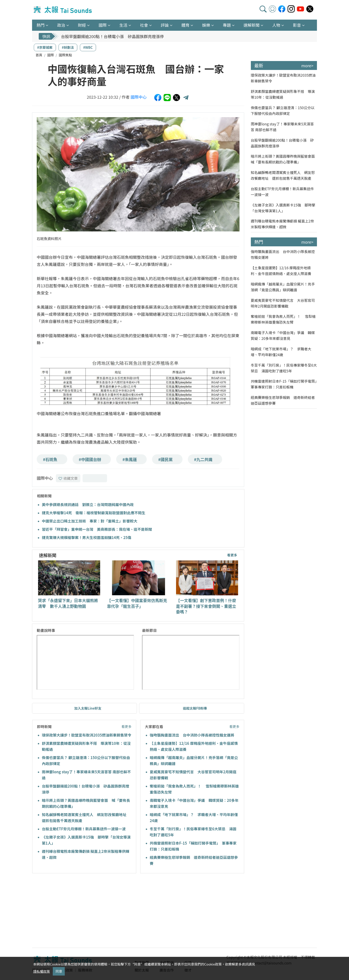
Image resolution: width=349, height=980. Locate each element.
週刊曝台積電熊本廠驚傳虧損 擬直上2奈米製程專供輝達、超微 (282, 224)
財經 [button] (82, 25)
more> (307, 65)
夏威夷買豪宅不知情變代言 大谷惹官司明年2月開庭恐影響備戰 (283, 303)
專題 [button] (227, 25)
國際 (51, 55)
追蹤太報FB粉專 (195, 708)
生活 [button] (123, 25)
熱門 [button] (41, 25)
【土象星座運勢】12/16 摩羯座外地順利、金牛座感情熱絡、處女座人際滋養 (281, 271)
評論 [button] (165, 25)
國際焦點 (65, 55)
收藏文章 (68, 478)
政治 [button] (61, 25)
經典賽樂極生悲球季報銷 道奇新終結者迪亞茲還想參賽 (283, 400)
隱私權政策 (42, 971)
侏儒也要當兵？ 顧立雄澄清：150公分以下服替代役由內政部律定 (283, 110)
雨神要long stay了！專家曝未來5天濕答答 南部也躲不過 (282, 127)
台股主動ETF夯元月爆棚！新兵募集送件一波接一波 (84, 829)
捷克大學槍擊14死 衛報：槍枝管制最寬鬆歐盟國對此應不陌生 (94, 513)
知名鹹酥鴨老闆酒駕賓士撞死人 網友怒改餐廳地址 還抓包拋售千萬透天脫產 (283, 175)
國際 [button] (103, 25)
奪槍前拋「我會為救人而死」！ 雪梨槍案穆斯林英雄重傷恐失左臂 (283, 319)
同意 (59, 971)
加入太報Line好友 (88, 708)
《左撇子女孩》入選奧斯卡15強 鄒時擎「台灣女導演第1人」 (283, 208)
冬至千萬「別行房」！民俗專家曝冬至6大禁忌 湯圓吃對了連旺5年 (284, 368)
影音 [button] (297, 25)
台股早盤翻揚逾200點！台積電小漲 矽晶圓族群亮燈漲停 (112, 36)
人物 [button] (276, 25)
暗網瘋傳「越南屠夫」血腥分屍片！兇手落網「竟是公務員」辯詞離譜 (283, 287)
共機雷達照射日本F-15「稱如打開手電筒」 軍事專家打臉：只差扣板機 (284, 384)
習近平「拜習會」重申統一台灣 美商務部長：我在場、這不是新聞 (97, 529)
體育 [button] (185, 25)
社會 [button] (144, 25)
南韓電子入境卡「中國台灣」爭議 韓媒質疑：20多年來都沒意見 (283, 335)
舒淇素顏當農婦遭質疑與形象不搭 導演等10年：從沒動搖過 (283, 94)
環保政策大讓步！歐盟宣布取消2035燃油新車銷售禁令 (87, 735)
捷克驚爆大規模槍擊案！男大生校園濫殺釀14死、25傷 (87, 537)
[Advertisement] (73, 911)
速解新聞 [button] (252, 25)
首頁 (39, 55)
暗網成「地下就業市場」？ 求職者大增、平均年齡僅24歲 (281, 352)
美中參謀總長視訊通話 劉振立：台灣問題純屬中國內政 (88, 504)
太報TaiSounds (63, 10)
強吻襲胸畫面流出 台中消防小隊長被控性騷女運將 (192, 735)
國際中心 (139, 97)
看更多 (232, 555)
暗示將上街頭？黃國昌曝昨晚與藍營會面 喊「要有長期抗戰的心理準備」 (284, 159)
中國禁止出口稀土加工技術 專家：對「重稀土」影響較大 (90, 521)
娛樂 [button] (206, 25)
